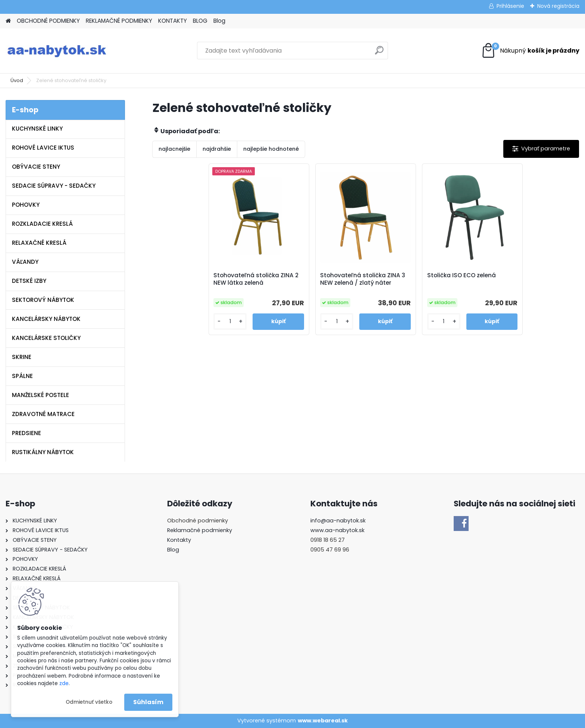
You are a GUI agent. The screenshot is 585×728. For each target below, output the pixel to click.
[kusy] (230, 321)
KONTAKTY (173, 21)
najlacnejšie (174, 149)
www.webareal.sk (323, 721)
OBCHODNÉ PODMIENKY (48, 21)
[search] (379, 53)
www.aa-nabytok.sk (337, 530)
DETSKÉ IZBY (29, 281)
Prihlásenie (510, 6)
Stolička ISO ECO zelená (462, 275)
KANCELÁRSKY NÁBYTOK (46, 319)
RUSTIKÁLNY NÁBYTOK (43, 452)
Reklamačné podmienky (200, 530)
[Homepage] (8, 21)
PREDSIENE (26, 433)
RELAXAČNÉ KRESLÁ (39, 243)
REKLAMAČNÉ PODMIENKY (119, 21)
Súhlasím (148, 702)
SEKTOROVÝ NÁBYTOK (43, 300)
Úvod (17, 80)
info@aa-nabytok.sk (338, 521)
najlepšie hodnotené (271, 149)
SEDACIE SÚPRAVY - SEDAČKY (54, 186)
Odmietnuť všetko (89, 702)
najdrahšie (217, 149)
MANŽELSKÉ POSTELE (40, 395)
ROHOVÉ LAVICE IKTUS (43, 148)
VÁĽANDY (25, 262)
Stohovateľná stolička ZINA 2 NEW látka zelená (256, 279)
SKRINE (22, 357)
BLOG (200, 21)
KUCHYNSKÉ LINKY (37, 129)
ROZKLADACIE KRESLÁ (42, 224)
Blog (219, 21)
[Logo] (57, 51)
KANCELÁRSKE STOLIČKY (46, 338)
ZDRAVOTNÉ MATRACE (43, 414)
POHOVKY (26, 205)
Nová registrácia (558, 6)
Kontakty (179, 540)
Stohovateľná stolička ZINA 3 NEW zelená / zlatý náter (363, 279)
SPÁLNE (22, 376)
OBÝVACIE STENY (36, 167)
